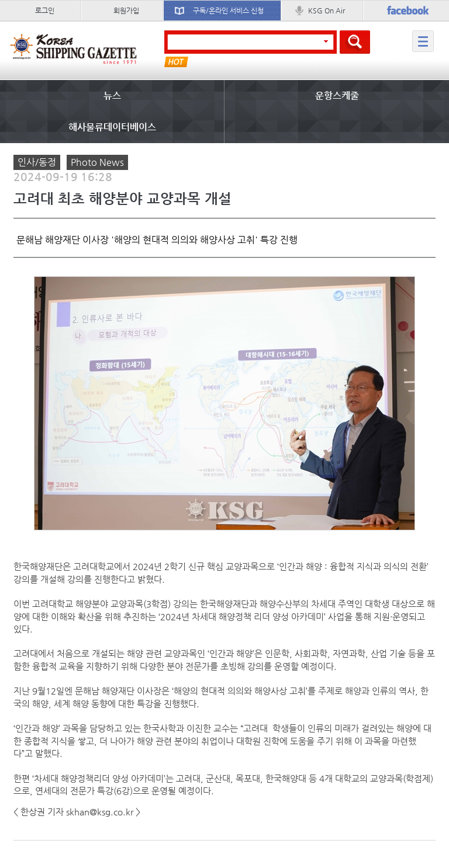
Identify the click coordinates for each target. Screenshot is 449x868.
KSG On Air (327, 11)
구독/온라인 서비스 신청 (228, 11)
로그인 (45, 11)
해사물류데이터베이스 (112, 127)
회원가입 (126, 11)
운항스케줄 (337, 96)
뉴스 (112, 96)
